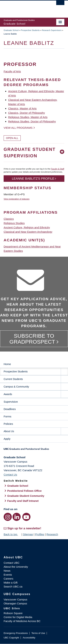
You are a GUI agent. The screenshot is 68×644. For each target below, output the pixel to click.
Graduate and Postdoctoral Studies (34, 450)
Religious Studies (14, 223)
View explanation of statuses (17, 199)
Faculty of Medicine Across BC (22, 621)
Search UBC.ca (13, 586)
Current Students (13, 379)
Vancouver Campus (16, 599)
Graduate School (11, 30)
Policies (8, 424)
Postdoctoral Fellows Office (24, 491)
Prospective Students (30, 30)
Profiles (40, 534)
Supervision (11, 402)
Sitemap (28, 534)
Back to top (12, 534)
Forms (8, 416)
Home (7, 364)
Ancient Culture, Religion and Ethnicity (27, 227)
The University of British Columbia (25, 7)
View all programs (18, 128)
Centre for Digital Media (18, 617)
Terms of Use (38, 633)
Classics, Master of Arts (22, 108)
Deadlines (10, 409)
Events (8, 575)
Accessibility (29, 638)
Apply (7, 439)
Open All (12, 138)
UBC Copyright (11, 638)
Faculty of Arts (12, 71)
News (7, 571)
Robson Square (13, 613)
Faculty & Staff (58, 169)
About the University (16, 567)
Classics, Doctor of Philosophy (27, 113)
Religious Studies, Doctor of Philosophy (32, 121)
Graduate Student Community (26, 496)
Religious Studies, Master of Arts (28, 117)
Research (52, 534)
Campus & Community (16, 387)
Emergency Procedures (16, 633)
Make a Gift (11, 583)
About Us (9, 431)
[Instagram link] (8, 517)
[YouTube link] (26, 517)
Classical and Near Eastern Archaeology (28, 232)
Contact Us (10, 475)
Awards (8, 394)
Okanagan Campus (15, 603)
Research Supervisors (52, 30)
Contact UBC (12, 563)
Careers (8, 579)
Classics (9, 219)
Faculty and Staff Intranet (23, 501)
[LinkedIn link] (17, 517)
